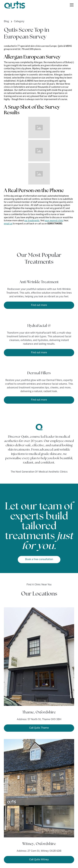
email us (8, 224)
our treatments (32, 221)
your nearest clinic (54, 221)
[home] (15, 5)
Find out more (39, 305)
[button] (71, 5)
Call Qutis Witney (39, 860)
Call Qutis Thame (39, 728)
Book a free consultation (39, 559)
